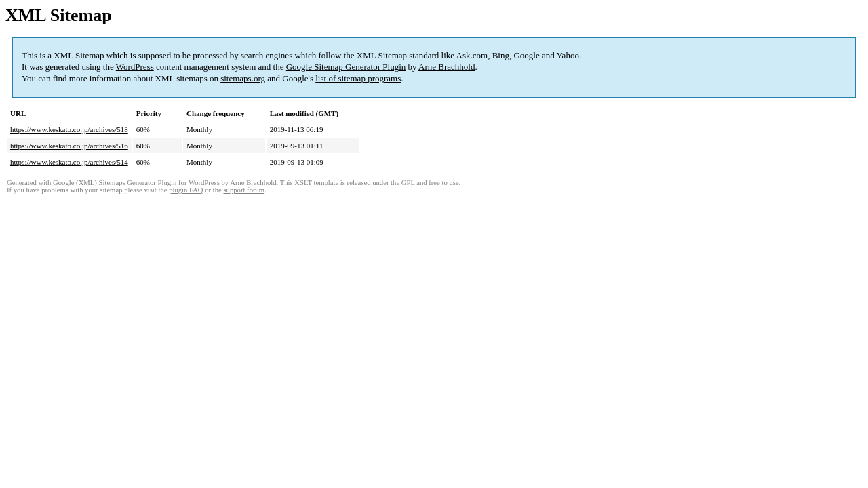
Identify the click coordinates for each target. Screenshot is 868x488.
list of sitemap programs (358, 78)
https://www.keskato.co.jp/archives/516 (69, 146)
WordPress (135, 67)
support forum (244, 190)
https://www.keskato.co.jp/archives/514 (69, 162)
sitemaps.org (243, 78)
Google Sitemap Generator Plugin (346, 67)
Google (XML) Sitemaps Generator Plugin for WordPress (136, 183)
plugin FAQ (186, 190)
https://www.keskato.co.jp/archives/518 (69, 129)
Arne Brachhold (447, 67)
